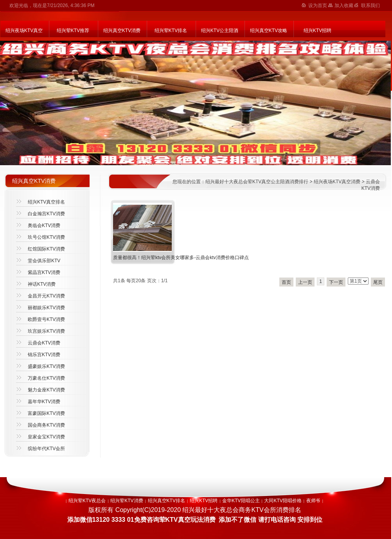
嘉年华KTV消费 (44, 402)
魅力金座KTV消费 (46, 390)
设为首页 (318, 5)
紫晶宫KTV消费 (44, 272)
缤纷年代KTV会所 (46, 449)
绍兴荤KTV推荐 (73, 31)
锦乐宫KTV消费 (44, 355)
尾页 (378, 282)
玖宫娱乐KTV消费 (46, 331)
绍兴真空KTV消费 (122, 31)
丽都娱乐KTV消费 (46, 308)
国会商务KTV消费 (46, 425)
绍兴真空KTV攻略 (269, 31)
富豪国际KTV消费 (46, 413)
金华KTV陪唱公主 (241, 501)
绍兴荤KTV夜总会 (87, 501)
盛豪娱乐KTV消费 (46, 366)
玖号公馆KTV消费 (46, 237)
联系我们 (370, 5)
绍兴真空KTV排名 (166, 501)
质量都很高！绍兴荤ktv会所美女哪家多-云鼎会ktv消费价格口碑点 (181, 258)
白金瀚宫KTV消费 (46, 214)
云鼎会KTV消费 (44, 343)
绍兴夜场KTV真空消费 (337, 182)
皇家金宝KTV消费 (46, 437)
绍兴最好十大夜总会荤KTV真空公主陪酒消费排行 (257, 182)
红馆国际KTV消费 (46, 249)
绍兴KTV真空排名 (46, 202)
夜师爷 (313, 501)
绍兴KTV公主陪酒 (220, 31)
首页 (286, 282)
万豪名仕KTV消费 (46, 378)
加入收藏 (344, 5)
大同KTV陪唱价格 (283, 501)
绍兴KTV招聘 (317, 31)
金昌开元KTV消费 (46, 296)
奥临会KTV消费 (44, 225)
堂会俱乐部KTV (44, 261)
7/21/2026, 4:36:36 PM (71, 5)
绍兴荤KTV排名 (171, 31)
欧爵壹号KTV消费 (46, 319)
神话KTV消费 (42, 284)
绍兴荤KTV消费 (127, 501)
